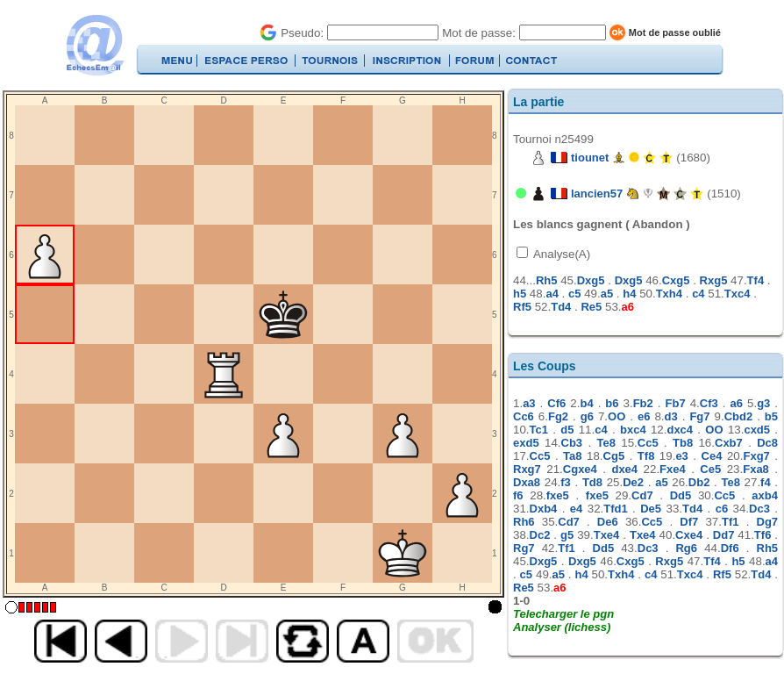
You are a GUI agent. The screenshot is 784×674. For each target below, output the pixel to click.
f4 (766, 482)
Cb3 (572, 443)
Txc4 (738, 294)
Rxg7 (527, 469)
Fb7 (676, 403)
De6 (608, 522)
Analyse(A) (560, 254)
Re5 (591, 307)
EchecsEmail (94, 45)
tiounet (590, 158)
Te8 (606, 443)
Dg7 (768, 522)
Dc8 (767, 443)
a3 (529, 403)
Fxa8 (756, 469)
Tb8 (683, 443)
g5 (567, 535)
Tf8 (646, 456)
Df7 (689, 522)
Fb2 (643, 403)
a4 (552, 294)
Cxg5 (676, 280)
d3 (671, 416)
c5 (574, 294)
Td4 (561, 307)
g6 (587, 416)
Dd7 (724, 535)
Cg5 (614, 456)
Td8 (592, 482)
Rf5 (522, 307)
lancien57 (597, 194)
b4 (586, 403)
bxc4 (633, 430)
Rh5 (547, 280)
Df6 (730, 548)
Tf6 (763, 535)
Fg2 (558, 416)
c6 (722, 509)
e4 (576, 509)
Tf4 (756, 280)
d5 (567, 430)
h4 (629, 294)
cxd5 (757, 430)
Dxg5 (591, 280)
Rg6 (686, 548)
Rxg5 (714, 280)
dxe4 (624, 469)
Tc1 (539, 430)
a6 (628, 307)
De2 (633, 482)
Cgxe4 (580, 469)
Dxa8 (527, 482)
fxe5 (558, 495)
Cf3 (709, 403)
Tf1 (731, 522)
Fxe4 (673, 469)
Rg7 (524, 548)
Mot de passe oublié (675, 32)
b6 (612, 403)
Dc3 (759, 509)
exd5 (526, 443)
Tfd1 (615, 509)
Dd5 (681, 495)
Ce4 (712, 456)
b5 (771, 416)
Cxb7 (729, 443)
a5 (607, 294)
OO (617, 416)
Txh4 (669, 294)
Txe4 (607, 535)
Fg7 (699, 416)
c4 (698, 294)
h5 (520, 294)
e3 (681, 456)
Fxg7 (756, 456)
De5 (651, 509)
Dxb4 (544, 509)
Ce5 (710, 469)
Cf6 (556, 403)
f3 (566, 482)
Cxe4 (689, 535)
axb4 (765, 495)
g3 (763, 403)
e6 (644, 416)
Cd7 (642, 495)
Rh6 (524, 522)
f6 (518, 495)
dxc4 (680, 430)
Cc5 (648, 443)
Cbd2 (739, 416)
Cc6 (524, 416)
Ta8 (572, 456)
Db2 (699, 482)
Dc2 (540, 535)
